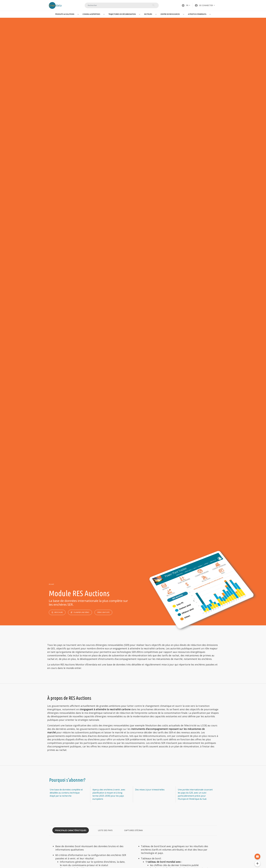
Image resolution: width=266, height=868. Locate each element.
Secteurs (148, 14)
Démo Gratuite (103, 612)
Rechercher (154, 5)
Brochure (59, 612)
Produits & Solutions (65, 14)
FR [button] (185, 5)
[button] (205, 5)
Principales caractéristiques (71, 830)
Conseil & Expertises (91, 14)
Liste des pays (105, 830)
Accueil (51, 584)
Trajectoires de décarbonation (122, 14)
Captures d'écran (133, 830)
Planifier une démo (81, 612)
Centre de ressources (170, 14)
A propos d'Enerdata (197, 14)
